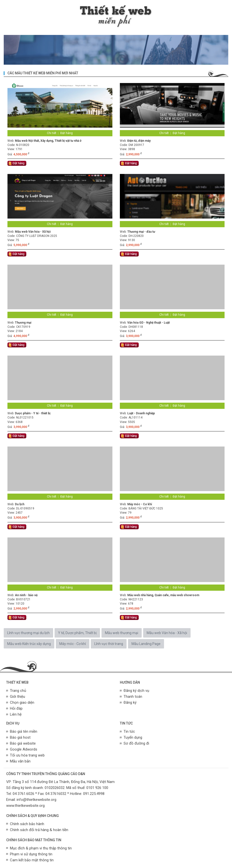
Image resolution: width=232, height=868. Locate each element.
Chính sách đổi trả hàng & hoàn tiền (39, 830)
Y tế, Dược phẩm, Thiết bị (77, 633)
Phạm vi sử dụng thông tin (31, 854)
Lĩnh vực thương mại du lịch (28, 633)
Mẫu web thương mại (122, 633)
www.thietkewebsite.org (25, 806)
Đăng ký (130, 702)
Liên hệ (16, 714)
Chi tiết (52, 133)
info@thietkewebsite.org (36, 800)
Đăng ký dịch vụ (136, 691)
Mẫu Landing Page (146, 644)
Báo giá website (23, 743)
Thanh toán (133, 697)
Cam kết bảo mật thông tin (32, 860)
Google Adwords (24, 749)
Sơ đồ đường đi (136, 743)
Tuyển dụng (133, 737)
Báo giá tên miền (24, 731)
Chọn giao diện (22, 702)
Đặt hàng (66, 133)
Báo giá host (20, 737)
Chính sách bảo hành (27, 824)
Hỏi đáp (16, 708)
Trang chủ (18, 691)
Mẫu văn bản (20, 761)
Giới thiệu (17, 697)
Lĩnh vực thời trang (109, 644)
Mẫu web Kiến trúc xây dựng (29, 644)
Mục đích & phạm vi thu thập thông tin (41, 848)
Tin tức (129, 731)
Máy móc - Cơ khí (73, 644)
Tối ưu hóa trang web (27, 755)
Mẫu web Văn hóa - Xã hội (167, 633)
